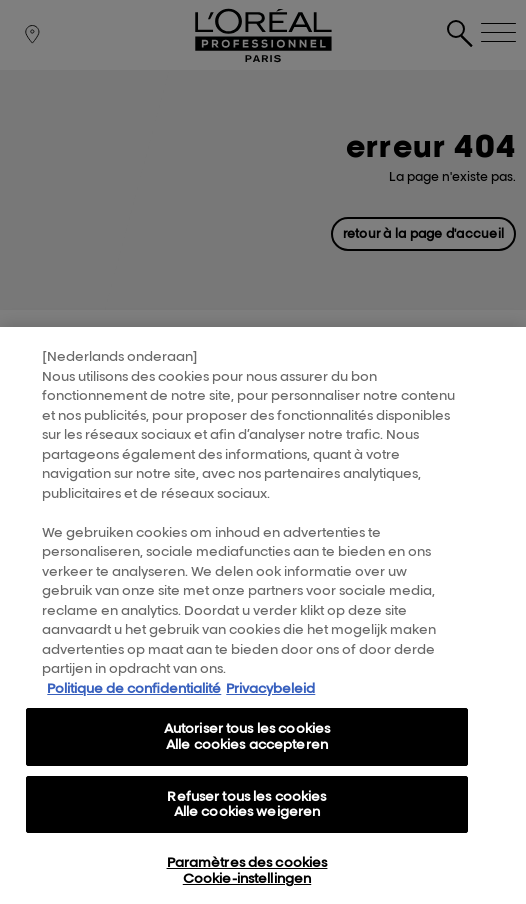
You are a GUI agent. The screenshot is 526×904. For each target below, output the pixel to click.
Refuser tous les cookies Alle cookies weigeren (246, 834)
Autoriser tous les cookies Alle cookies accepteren (247, 767)
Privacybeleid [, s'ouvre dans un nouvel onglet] (270, 719)
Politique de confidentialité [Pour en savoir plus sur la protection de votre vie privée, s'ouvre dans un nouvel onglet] (134, 719)
